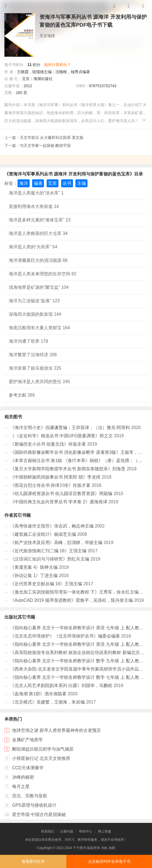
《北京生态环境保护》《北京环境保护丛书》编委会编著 (65, 636)
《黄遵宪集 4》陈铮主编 (34, 567)
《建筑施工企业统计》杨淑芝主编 (43, 534)
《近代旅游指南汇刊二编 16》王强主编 (48, 551)
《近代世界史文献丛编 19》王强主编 (46, 584)
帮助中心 (86, 831)
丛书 (67, 183)
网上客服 (105, 831)
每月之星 (21, 786)
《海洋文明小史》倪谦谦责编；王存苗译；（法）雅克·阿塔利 (70, 428)
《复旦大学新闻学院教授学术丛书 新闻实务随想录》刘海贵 (68, 469)
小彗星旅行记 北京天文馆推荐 (41, 758)
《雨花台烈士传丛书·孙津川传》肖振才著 (50, 485)
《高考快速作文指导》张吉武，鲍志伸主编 (52, 526)
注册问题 (67, 831)
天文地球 (47, 36)
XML (105, 848)
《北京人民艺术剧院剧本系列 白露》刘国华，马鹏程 (61, 686)
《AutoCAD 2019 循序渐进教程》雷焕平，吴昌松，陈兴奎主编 (71, 600)
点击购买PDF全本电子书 (109, 861)
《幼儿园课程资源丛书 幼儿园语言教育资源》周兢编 (61, 494)
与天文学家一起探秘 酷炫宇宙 (45, 145)
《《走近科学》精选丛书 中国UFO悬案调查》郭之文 (61, 436)
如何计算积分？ (58, 65)
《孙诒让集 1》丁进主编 (34, 576)
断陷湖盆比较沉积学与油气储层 (43, 749)
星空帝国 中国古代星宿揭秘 (39, 815)
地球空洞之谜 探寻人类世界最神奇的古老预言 (57, 730)
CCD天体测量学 (28, 768)
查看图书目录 (33, 861)
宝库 (52, 183)
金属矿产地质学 (27, 740)
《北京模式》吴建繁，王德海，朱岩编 (47, 702)
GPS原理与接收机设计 (34, 805)
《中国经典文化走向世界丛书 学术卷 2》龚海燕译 (59, 502)
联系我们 (48, 831)
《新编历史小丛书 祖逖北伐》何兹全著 (48, 444)
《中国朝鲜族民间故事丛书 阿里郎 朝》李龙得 (55, 477)
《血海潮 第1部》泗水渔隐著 (38, 694)
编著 (38, 183)
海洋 (24, 183)
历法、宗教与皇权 (30, 796)
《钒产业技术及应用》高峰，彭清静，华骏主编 (56, 542)
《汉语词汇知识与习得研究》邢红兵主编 (50, 559)
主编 (81, 183)
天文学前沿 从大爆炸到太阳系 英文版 (52, 138)
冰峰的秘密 (23, 777)
